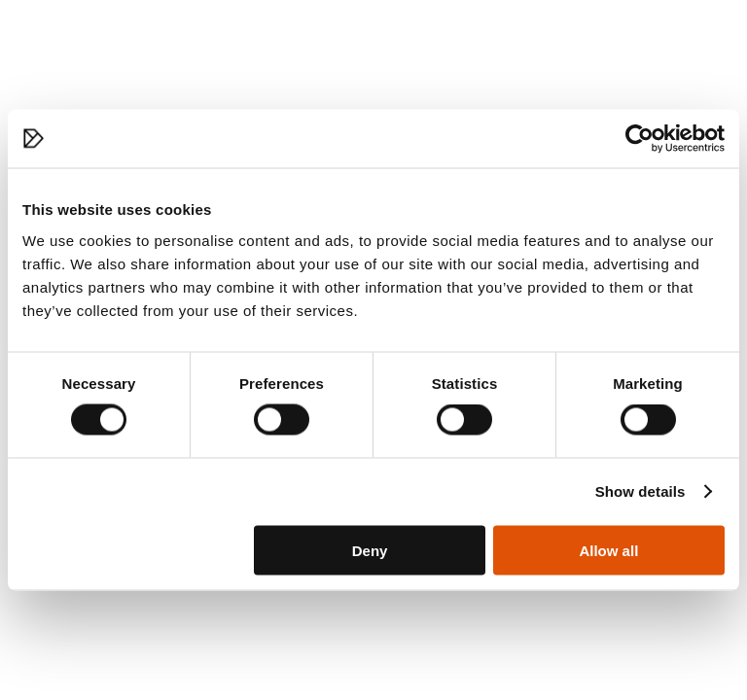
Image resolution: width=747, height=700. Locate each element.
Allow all (608, 550)
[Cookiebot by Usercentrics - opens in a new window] (640, 139)
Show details (640, 491)
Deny (370, 550)
